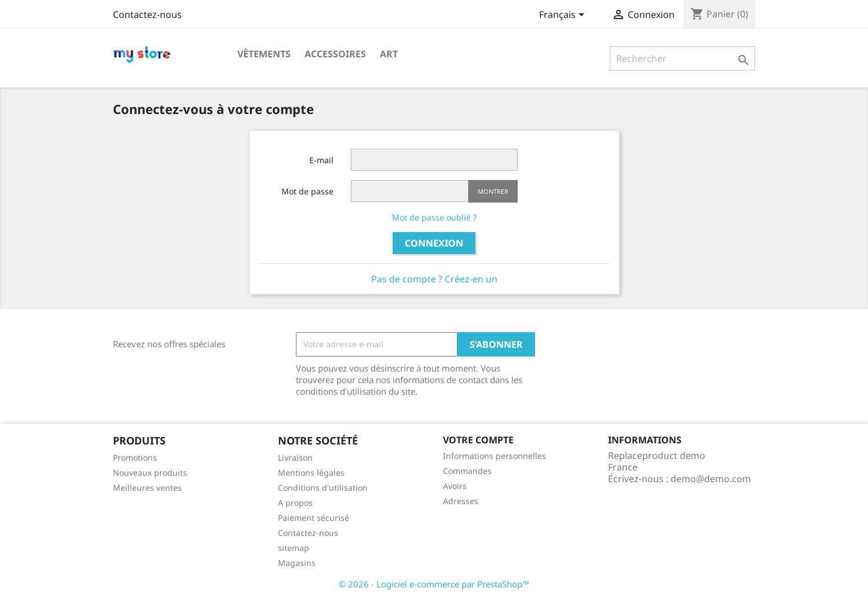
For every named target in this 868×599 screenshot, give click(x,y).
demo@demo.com (711, 479)
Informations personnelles (495, 456)
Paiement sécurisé (314, 518)
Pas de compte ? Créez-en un (434, 279)
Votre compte (478, 440)
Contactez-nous (147, 14)
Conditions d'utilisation (323, 488)
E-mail (321, 160)
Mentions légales (311, 473)
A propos (295, 503)
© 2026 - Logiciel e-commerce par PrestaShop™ (434, 584)
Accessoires (335, 54)
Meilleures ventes (147, 488)
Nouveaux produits (150, 473)
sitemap (294, 548)
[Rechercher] (682, 58)
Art (389, 54)
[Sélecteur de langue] (564, 16)
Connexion (434, 243)
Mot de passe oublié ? (434, 217)
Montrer (493, 191)
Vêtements (264, 54)
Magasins (297, 563)
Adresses (461, 501)
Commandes (467, 471)
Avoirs (455, 486)
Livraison (295, 457)
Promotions (135, 457)
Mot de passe (307, 191)
